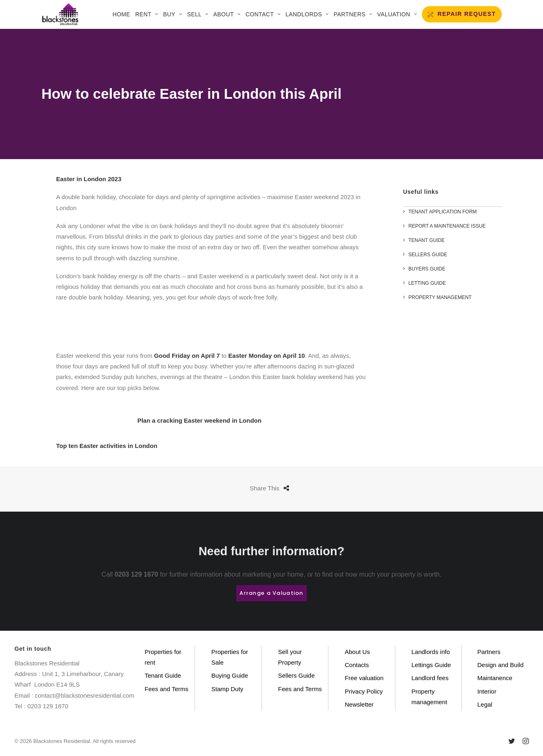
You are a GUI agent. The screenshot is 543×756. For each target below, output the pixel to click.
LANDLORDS (307, 14)
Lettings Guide (431, 665)
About (227, 14)
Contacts (357, 665)
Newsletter (359, 704)
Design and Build (500, 665)
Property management (430, 697)
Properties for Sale (230, 657)
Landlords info (431, 652)
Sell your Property (290, 657)
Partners (353, 14)
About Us (357, 652)
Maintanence (495, 678)
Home (122, 14)
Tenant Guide (163, 675)
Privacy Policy (364, 691)
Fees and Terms (167, 689)
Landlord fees (430, 678)
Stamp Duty (227, 689)
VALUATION (397, 14)
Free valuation (364, 678)
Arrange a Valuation (271, 593)
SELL (197, 14)
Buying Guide (230, 675)
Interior (487, 691)
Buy (173, 14)
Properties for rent (163, 657)
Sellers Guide (297, 675)
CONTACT (263, 14)
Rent (147, 14)
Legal (485, 704)
